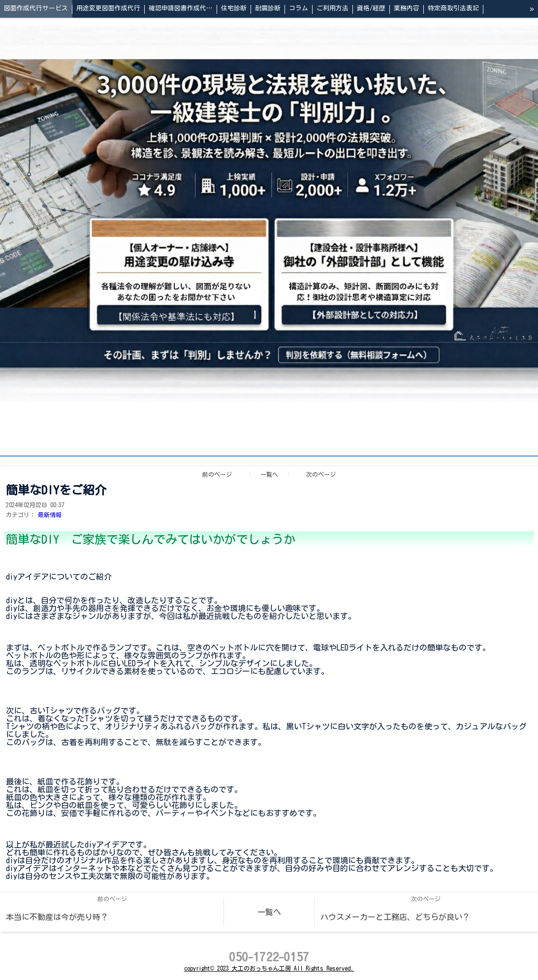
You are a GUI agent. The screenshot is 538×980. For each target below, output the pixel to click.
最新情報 (50, 515)
